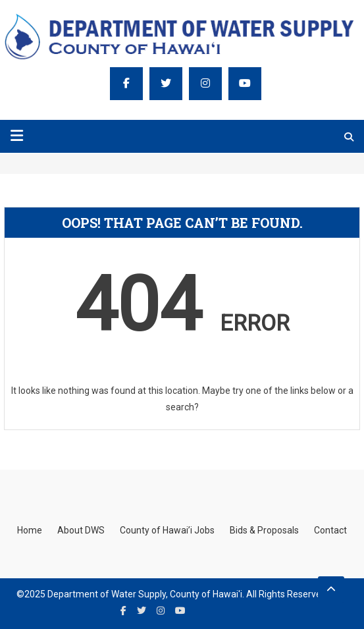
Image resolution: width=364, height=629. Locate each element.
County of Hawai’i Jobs (167, 530)
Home (30, 530)
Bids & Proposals (264, 530)
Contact (330, 530)
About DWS (81, 530)
